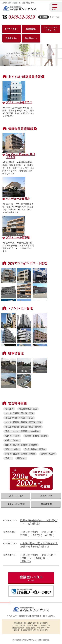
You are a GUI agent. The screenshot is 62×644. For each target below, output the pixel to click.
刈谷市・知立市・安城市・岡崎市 (20, 454)
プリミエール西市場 (18, 237)
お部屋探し (31, 29)
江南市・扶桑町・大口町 (36, 436)
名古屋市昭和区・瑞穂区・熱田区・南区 (23, 422)
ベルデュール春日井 (18, 199)
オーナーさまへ (11, 29)
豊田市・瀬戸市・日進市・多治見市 (21, 445)
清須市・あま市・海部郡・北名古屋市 (22, 431)
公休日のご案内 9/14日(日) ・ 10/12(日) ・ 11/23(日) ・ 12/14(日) (38, 558)
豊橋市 (8, 458)
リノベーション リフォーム (51, 29)
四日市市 (21, 458)
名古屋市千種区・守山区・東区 (19, 413)
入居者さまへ (11, 38)
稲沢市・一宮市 (12, 436)
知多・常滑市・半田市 (35, 449)
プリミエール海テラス (19, 102)
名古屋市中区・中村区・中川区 (19, 418)
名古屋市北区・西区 (28, 409)
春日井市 (9, 409)
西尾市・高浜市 (48, 454)
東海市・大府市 (12, 449)
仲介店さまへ (31, 38)
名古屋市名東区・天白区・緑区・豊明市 (23, 427)
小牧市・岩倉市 (12, 440)
